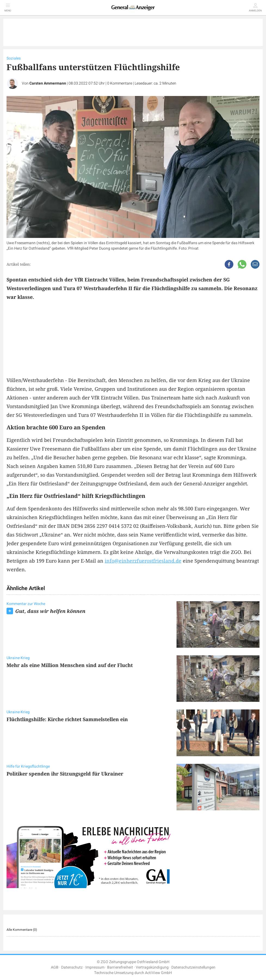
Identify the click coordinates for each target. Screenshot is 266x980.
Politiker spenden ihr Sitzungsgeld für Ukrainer (65, 774)
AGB (55, 967)
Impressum (95, 967)
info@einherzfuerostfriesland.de (143, 561)
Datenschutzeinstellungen (193, 967)
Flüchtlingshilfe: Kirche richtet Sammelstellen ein (67, 719)
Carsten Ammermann (48, 83)
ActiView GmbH (158, 973)
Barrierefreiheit (120, 967)
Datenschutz (72, 967)
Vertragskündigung (152, 967)
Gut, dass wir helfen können (50, 611)
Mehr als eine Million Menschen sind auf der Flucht (70, 665)
